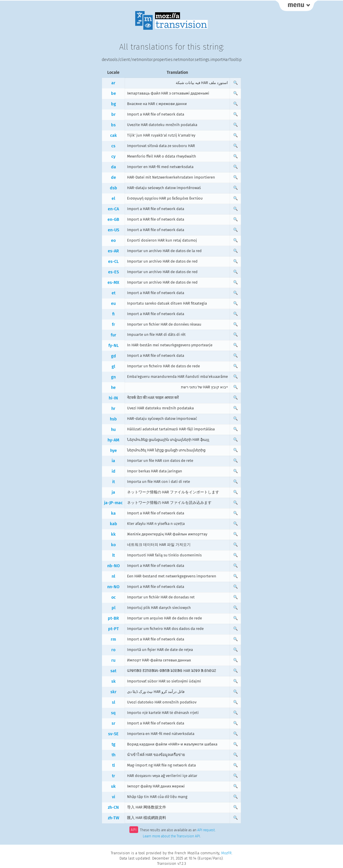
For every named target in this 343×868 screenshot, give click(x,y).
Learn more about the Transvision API (171, 836)
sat (113, 671)
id (114, 471)
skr (114, 692)
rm (113, 639)
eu (113, 304)
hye (114, 451)
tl (114, 765)
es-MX (113, 283)
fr (114, 325)
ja (113, 492)
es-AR (113, 251)
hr (113, 409)
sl (114, 702)
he (113, 388)
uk (113, 786)
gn (113, 377)
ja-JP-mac (113, 503)
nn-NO (113, 587)
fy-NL (114, 346)
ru (113, 660)
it (114, 482)
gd (114, 356)
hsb (113, 419)
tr (114, 776)
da (114, 167)
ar (113, 83)
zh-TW (114, 818)
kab (114, 524)
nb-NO (114, 566)
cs (113, 146)
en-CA (113, 209)
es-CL (113, 262)
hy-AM (113, 440)
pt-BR (113, 618)
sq (113, 713)
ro (113, 650)
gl (113, 367)
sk (114, 681)
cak (114, 136)
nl (113, 576)
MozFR (226, 853)
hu (113, 430)
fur (114, 335)
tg (114, 744)
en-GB (113, 220)
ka (113, 513)
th (114, 755)
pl (114, 608)
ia (113, 461)
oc (114, 597)
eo (113, 241)
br (114, 115)
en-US (114, 230)
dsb (114, 188)
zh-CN (113, 807)
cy (113, 157)
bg (114, 104)
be (114, 94)
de (114, 178)
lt (114, 555)
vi (114, 797)
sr (114, 723)
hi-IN (113, 398)
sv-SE (113, 734)
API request (206, 830)
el (113, 199)
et (114, 293)
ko (113, 545)
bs (113, 125)
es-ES (114, 272)
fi (113, 314)
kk (113, 534)
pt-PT (114, 629)
